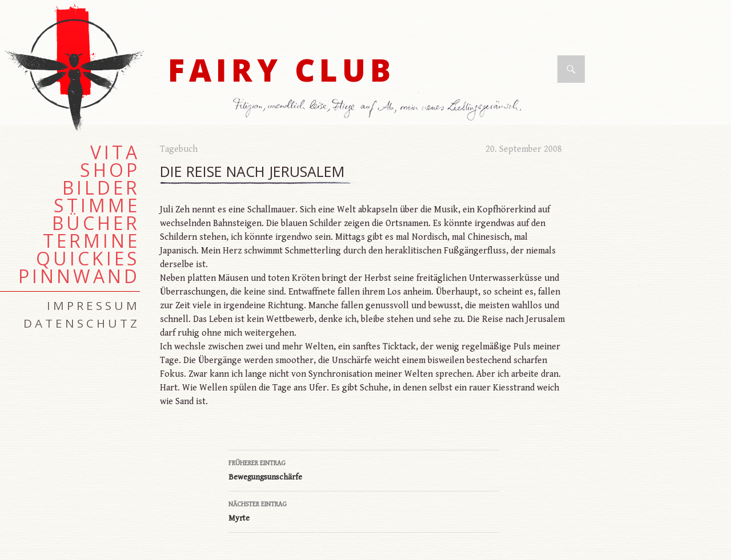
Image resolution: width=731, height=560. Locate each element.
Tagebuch (179, 149)
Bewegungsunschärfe (364, 469)
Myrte (364, 510)
